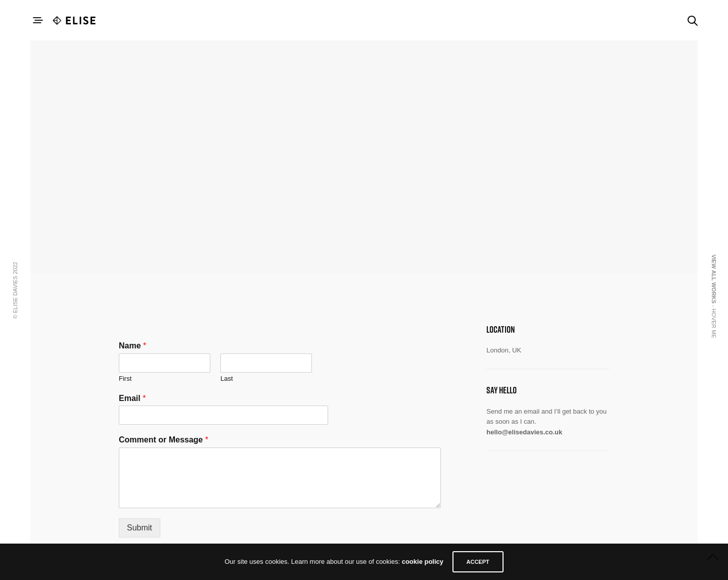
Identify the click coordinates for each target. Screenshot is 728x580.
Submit (140, 528)
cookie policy (422, 562)
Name (132, 346)
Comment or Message (164, 440)
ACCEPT (479, 562)
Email (132, 398)
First (125, 378)
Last (227, 378)
